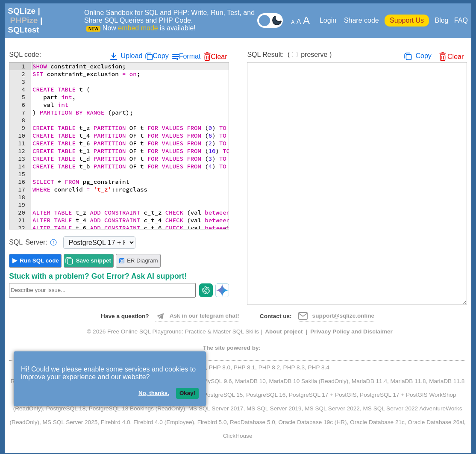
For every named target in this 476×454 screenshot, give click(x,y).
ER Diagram (138, 261)
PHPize (24, 20)
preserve (314, 55)
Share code (361, 20)
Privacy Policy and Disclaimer (351, 332)
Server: (33, 242)
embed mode (138, 28)
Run (39, 261)
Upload (125, 56)
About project (284, 332)
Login (329, 20)
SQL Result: (289, 55)
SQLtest (24, 30)
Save (94, 261)
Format (190, 56)
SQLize (22, 11)
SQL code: (25, 55)
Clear (219, 57)
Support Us (407, 20)
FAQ (461, 20)
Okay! (187, 393)
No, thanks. (154, 393)
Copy (160, 56)
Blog (441, 20)
